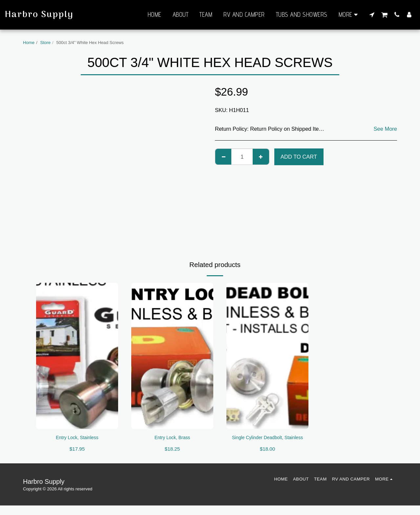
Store (46, 43)
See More (385, 129)
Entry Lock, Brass (172, 438)
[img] (77, 356)
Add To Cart (299, 157)
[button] (372, 14)
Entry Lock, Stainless (77, 438)
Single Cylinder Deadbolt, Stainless (267, 442)
